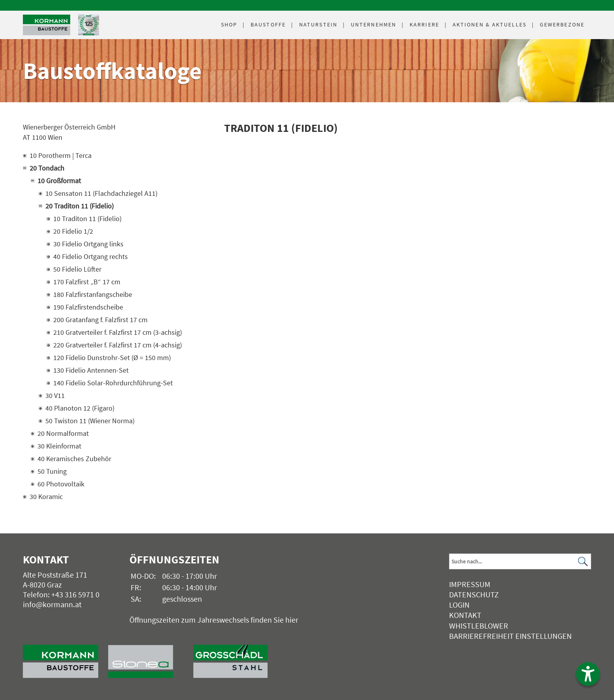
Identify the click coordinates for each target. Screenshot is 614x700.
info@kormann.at (52, 604)
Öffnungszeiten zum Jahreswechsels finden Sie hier (214, 620)
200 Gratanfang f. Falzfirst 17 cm (100, 320)
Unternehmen (373, 24)
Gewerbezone (562, 24)
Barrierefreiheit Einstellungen (510, 636)
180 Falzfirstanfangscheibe (93, 294)
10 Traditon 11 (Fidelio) (87, 219)
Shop (229, 24)
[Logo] (47, 25)
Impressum (470, 584)
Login (459, 605)
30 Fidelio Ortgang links (88, 244)
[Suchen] (583, 561)
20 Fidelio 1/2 (73, 231)
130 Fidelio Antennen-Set (91, 370)
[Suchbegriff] (520, 561)
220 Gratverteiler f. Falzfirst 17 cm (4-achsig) (118, 345)
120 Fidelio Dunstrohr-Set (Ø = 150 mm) (112, 358)
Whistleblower (479, 626)
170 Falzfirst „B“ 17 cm (87, 282)
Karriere (424, 24)
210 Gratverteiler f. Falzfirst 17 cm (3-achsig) (118, 332)
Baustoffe (268, 24)
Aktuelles (490, 24)
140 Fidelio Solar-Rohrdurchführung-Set (113, 383)
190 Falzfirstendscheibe (88, 307)
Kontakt (465, 615)
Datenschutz (474, 594)
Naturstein (318, 24)
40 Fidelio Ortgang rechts (91, 256)
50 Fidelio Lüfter (77, 269)
